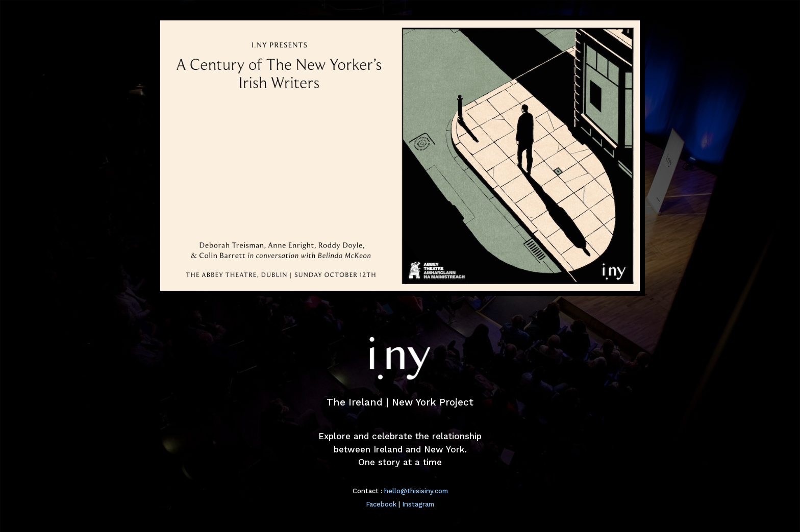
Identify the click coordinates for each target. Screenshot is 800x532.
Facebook (381, 504)
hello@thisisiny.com (416, 491)
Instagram (418, 504)
